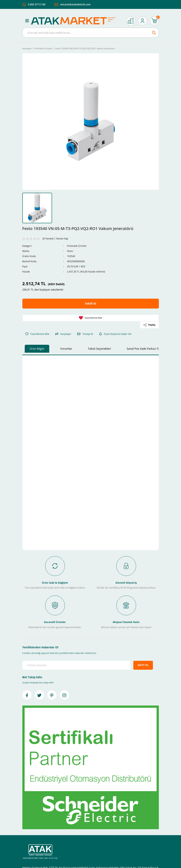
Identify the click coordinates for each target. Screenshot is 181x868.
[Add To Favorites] (91, 318)
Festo (70, 251)
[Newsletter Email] (76, 665)
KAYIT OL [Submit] (143, 665)
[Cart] (154, 21)
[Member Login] (143, 21)
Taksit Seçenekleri (99, 349)
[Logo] (75, 21)
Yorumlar (66, 349)
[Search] (91, 33)
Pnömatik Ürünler (77, 246)
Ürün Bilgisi (37, 349)
